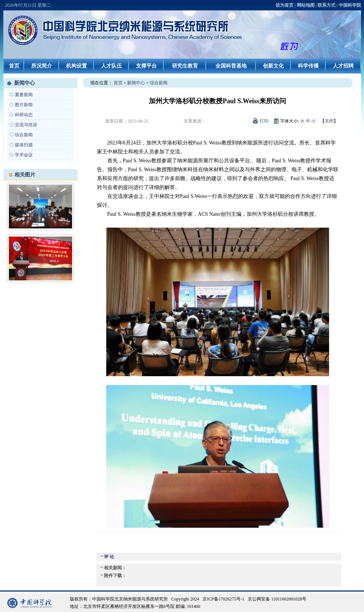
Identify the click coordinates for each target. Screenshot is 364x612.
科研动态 (24, 115)
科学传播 (308, 66)
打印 (264, 121)
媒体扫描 (24, 145)
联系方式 (326, 5)
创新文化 (273, 66)
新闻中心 (25, 83)
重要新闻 (24, 95)
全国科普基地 (231, 66)
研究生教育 (185, 66)
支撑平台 (146, 66)
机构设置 (77, 66)
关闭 (329, 121)
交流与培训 (26, 125)
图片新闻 (24, 105)
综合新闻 (24, 135)
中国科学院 (350, 5)
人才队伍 (111, 66)
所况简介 (42, 66)
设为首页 (285, 5)
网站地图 (306, 5)
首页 (14, 66)
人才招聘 (343, 66)
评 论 (109, 557)
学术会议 (24, 155)
